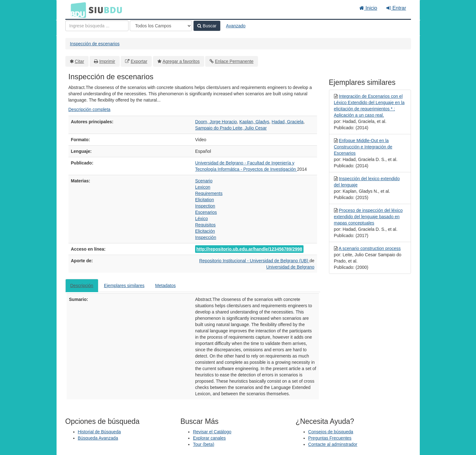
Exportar (139, 61)
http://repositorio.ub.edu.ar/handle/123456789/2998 (249, 249)
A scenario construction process (370, 248)
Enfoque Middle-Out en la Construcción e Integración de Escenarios (363, 147)
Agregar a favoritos (181, 61)
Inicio (368, 8)
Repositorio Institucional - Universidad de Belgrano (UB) (254, 261)
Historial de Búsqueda (99, 432)
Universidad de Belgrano (290, 267)
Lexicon (203, 187)
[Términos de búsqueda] (97, 26)
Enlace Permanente (234, 61)
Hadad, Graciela (288, 122)
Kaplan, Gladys (254, 122)
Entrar (396, 8)
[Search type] (161, 26)
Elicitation (205, 200)
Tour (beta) (204, 444)
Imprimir (107, 61)
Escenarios (206, 212)
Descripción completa (90, 109)
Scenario (204, 181)
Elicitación (205, 231)
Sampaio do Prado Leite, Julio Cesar (231, 128)
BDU (77, 10)
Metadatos (165, 286)
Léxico (201, 219)
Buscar (207, 26)
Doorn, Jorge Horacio (216, 122)
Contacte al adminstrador (333, 444)
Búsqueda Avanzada (98, 438)
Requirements (209, 193)
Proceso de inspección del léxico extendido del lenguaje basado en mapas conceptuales (368, 217)
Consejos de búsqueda (331, 432)
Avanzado (236, 26)
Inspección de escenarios (95, 44)
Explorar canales (209, 438)
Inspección (206, 237)
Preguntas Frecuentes (330, 438)
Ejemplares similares (124, 286)
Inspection (205, 206)
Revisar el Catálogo (212, 432)
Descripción (82, 286)
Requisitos (205, 225)
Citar (79, 61)
